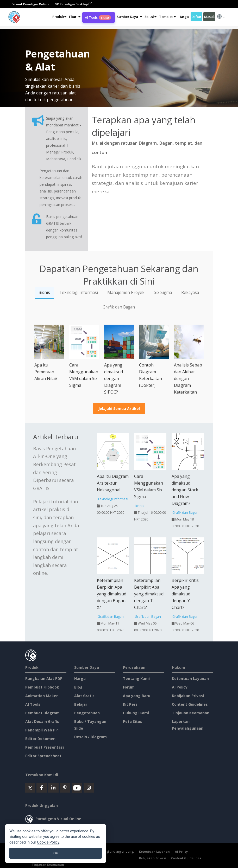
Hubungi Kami (136, 713)
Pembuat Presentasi (45, 747)
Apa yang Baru (137, 696)
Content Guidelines (190, 704)
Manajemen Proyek (126, 292)
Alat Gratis (84, 696)
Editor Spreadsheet (43, 756)
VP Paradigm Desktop (73, 4)
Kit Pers (130, 704)
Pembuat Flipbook (42, 687)
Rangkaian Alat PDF (44, 679)
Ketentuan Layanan (190, 679)
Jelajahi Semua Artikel (119, 409)
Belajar (81, 704)
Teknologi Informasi (79, 292)
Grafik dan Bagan (119, 307)
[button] (75, 17)
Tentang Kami (136, 679)
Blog (78, 687)
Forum (129, 687)
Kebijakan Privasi (188, 696)
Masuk (209, 17)
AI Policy (180, 687)
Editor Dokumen (40, 739)
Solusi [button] (151, 17)
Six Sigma (163, 292)
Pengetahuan (87, 713)
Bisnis (44, 292)
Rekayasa (190, 292)
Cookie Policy (48, 842)
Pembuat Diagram (42, 713)
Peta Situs (133, 721)
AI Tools (98, 17)
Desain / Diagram (90, 737)
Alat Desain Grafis (42, 721)
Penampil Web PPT (43, 730)
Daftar (196, 17)
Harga (184, 17)
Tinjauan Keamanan (191, 713)
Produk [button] (59, 17)
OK (56, 853)
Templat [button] (167, 17)
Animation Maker (42, 696)
